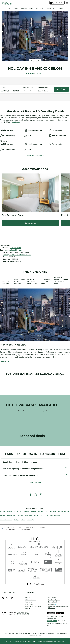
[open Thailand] (19, 527)
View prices (61, 89)
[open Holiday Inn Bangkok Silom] (19, 529)
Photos (61, 9)
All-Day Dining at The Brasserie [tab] (19, 281)
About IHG (28, 598)
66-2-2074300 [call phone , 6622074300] (16, 248)
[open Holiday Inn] (41, 527)
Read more (16, 122)
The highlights (35, 272)
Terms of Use (29, 604)
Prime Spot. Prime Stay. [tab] (5, 282)
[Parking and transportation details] (17, 255)
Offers (9, 9)
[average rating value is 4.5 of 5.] (32, 74)
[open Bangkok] (29, 527)
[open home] (3, 528)
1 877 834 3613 (23, 614)
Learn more (5, 362)
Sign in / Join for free (57, 3)
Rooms (16, 9)
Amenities (24, 9)
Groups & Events (51, 9)
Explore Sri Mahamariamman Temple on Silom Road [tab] (61, 280)
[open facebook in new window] (30, 495)
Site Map (27, 609)
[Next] (39, 61)
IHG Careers (52, 598)
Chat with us (28, 602)
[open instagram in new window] (35, 495)
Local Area (39, 9)
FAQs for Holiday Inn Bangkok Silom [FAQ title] (35, 454)
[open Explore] (9, 527)
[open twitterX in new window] (40, 495)
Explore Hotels (53, 602)
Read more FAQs (35, 482)
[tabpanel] (35, 326)
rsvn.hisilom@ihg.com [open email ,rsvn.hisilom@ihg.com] (14, 250)
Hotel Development (54, 600)
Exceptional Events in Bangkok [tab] (45, 281)
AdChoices (52, 604)
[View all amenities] (35, 156)
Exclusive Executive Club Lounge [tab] (32, 281)
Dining (31, 9)
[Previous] (31, 61)
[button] (67, 3)
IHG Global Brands (30, 600)
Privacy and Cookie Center (33, 606)
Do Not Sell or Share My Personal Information (59, 607)
